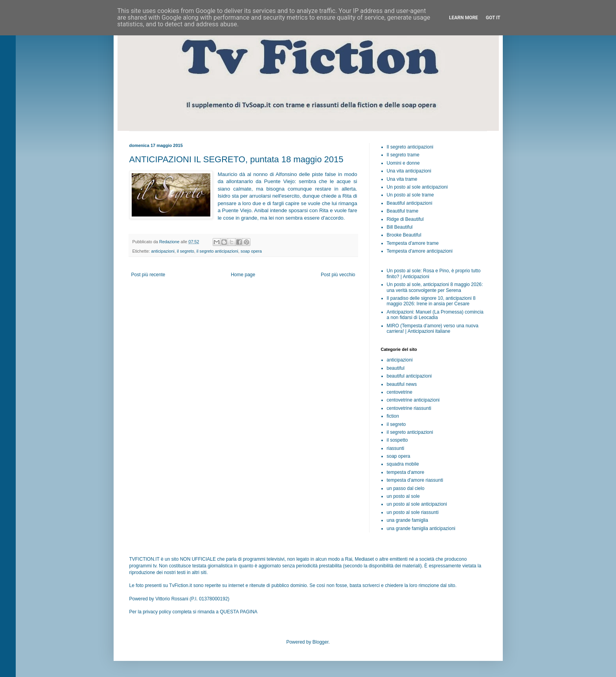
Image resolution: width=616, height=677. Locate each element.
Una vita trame (402, 179)
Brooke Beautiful (404, 235)
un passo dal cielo (406, 488)
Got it (493, 18)
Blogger (321, 642)
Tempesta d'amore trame (413, 243)
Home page (243, 275)
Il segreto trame (403, 155)
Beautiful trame (403, 211)
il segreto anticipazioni (217, 251)
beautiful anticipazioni (409, 376)
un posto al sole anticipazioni (417, 504)
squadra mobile (403, 464)
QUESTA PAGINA (239, 612)
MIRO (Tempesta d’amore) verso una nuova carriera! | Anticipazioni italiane (433, 328)
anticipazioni (163, 251)
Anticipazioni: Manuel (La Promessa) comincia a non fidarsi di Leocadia (435, 315)
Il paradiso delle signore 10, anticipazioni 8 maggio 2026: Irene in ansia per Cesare (431, 301)
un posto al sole (403, 496)
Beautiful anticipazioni (410, 203)
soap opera (251, 251)
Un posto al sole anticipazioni (417, 187)
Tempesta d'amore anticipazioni (420, 251)
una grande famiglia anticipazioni (421, 528)
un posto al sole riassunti (413, 512)
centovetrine (400, 392)
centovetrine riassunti (409, 408)
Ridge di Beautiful (405, 219)
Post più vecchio (338, 275)
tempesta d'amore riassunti (415, 480)
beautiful (396, 368)
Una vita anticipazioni (409, 171)
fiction (393, 416)
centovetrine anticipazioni (413, 400)
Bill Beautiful (400, 227)
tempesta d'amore (406, 472)
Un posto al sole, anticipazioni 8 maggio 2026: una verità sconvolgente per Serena (435, 287)
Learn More (463, 18)
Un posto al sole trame (410, 195)
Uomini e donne (403, 163)
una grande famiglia (407, 520)
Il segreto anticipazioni (410, 147)
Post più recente (148, 275)
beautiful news (402, 384)
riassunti (396, 448)
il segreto (186, 251)
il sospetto (397, 440)
